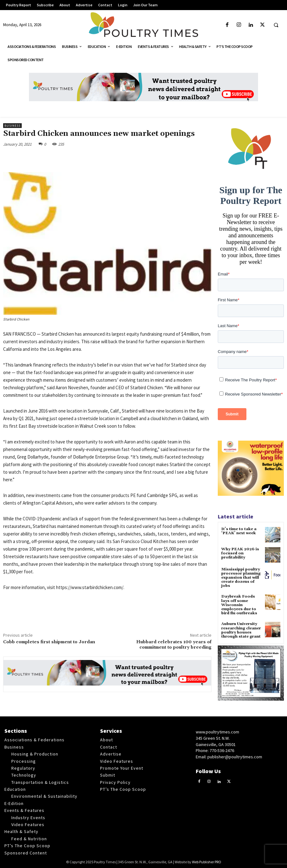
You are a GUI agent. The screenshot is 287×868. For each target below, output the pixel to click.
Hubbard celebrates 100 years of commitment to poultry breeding (174, 645)
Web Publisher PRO (207, 862)
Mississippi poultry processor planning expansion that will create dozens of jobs (241, 578)
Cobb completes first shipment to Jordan (49, 642)
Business (12, 126)
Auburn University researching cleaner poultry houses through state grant (241, 630)
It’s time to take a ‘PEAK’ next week (239, 531)
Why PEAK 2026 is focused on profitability (240, 553)
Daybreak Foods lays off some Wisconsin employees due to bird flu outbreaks (239, 605)
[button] (276, 25)
